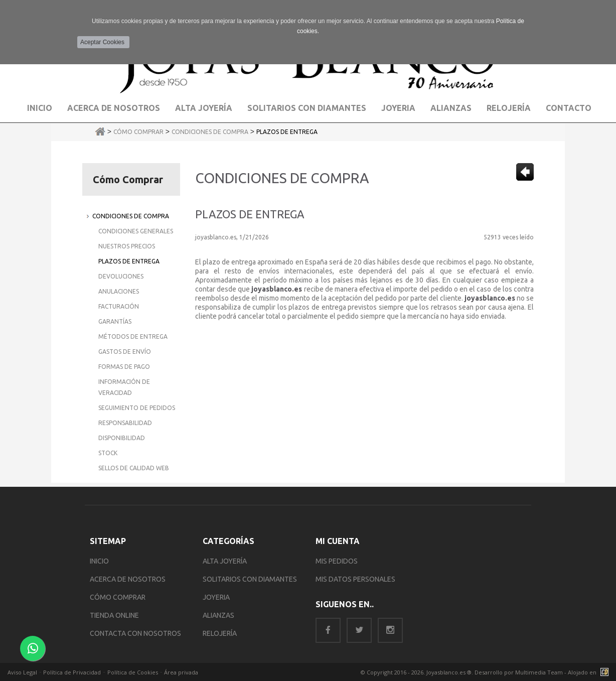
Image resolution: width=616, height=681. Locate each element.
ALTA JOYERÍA (225, 561)
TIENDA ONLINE (114, 615)
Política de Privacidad (72, 672)
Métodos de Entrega (133, 336)
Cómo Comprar (138, 132)
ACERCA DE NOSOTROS (128, 579)
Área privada (181, 672)
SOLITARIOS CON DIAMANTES (250, 579)
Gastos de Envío (125, 352)
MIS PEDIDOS (337, 561)
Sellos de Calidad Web (134, 468)
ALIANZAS (218, 615)
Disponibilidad (122, 438)
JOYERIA (216, 597)
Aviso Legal (22, 672)
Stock (108, 453)
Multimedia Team (539, 672)
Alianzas (451, 108)
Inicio (40, 108)
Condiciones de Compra (210, 132)
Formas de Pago (124, 367)
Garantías (115, 321)
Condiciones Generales (136, 231)
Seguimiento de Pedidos (137, 408)
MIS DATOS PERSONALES (355, 579)
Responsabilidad (125, 423)
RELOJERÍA (220, 633)
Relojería (509, 108)
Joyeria (398, 108)
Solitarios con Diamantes (307, 108)
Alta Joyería (204, 108)
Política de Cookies (133, 672)
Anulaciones (119, 291)
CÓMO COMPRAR (118, 597)
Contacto (569, 108)
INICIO (99, 561)
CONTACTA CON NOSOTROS (135, 633)
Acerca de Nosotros (114, 108)
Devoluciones (121, 276)
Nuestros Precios (127, 246)
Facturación (119, 306)
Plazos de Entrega (287, 132)
